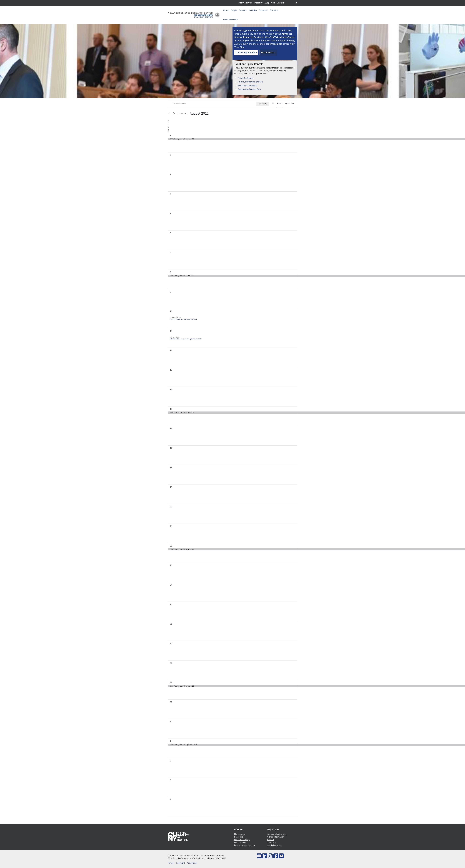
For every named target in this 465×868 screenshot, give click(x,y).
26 (171, 624)
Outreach (274, 10)
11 (171, 331)
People (234, 10)
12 (171, 350)
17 (171, 448)
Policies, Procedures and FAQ (250, 82)
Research (243, 10)
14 (171, 389)
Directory (258, 3)
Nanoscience (240, 834)
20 (171, 507)
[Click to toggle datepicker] (199, 113)
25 (171, 604)
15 (171, 409)
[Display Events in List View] (273, 104)
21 (171, 526)
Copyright (180, 863)
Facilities (253, 10)
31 (171, 722)
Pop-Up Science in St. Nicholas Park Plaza (183, 319)
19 (171, 487)
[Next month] (174, 113)
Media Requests (274, 845)
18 (171, 468)
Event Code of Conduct (248, 85)
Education (263, 10)
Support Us (270, 3)
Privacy (171, 863)
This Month (183, 113)
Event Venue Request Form (249, 89)
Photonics (239, 837)
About (226, 10)
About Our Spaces (246, 78)
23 (171, 565)
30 (171, 702)
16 (171, 428)
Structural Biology (242, 840)
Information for (245, 3)
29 (171, 682)
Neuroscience (240, 842)
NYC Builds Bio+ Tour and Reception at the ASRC (186, 339)
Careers (271, 840)
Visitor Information (276, 837)
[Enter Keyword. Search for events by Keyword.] (212, 104)
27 (171, 643)
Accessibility (192, 863)
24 (171, 585)
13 (171, 370)
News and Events (231, 20)
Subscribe (272, 842)
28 (171, 663)
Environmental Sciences (245, 845)
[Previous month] (169, 113)
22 (171, 546)
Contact (280, 3)
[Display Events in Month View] (280, 104)
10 (171, 311)
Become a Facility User (277, 834)
